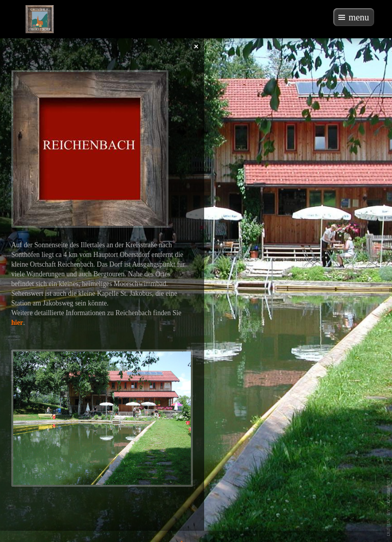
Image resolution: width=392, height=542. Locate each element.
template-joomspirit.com (389, 507)
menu (359, 17)
